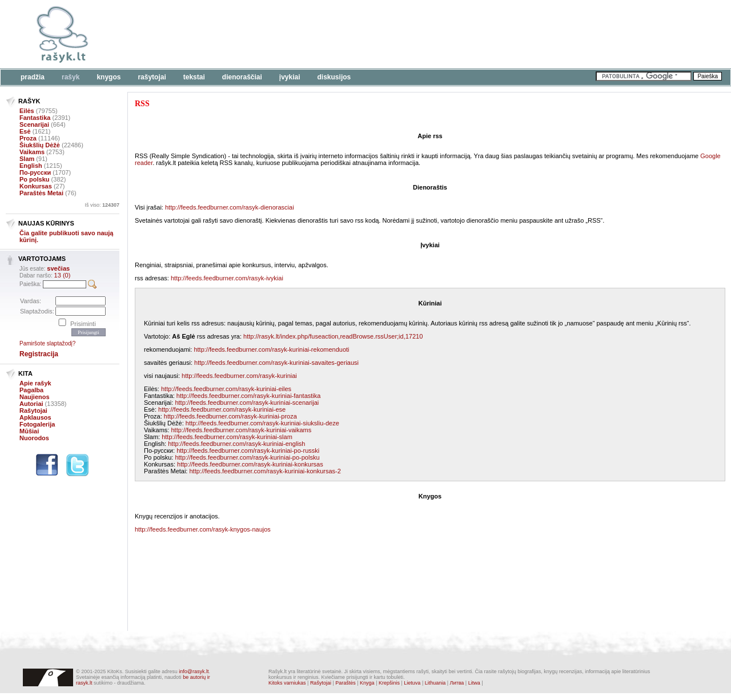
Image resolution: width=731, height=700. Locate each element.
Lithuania (435, 683)
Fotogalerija (37, 424)
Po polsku (35, 179)
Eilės (27, 111)
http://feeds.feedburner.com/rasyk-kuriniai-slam (227, 437)
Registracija (39, 354)
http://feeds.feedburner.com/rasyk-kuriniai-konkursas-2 (265, 471)
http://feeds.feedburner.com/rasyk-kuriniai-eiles (226, 389)
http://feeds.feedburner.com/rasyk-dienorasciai (230, 207)
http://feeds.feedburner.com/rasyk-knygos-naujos (203, 529)
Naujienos (35, 397)
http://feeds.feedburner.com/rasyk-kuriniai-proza (230, 416)
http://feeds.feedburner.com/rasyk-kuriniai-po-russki (248, 450)
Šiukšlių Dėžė (40, 145)
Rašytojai (152, 77)
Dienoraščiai (242, 77)
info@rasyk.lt (194, 671)
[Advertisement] (351, 34)
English (31, 166)
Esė (25, 131)
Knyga (367, 683)
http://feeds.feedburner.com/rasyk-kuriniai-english (236, 444)
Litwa (474, 683)
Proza (28, 138)
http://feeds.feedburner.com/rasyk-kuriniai (239, 376)
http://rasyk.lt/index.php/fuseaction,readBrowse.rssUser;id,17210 (333, 336)
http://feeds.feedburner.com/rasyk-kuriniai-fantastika (249, 396)
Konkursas (36, 186)
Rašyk (71, 77)
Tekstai (194, 77)
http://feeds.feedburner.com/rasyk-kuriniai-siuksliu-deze (262, 423)
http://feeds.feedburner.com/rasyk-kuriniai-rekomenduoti (271, 349)
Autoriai (31, 404)
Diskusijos (334, 77)
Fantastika (35, 118)
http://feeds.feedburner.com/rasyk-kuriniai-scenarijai (247, 403)
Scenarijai (34, 124)
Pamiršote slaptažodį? (47, 343)
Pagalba (31, 390)
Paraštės (346, 683)
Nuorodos (34, 438)
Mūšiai (29, 431)
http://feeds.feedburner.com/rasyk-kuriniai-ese (222, 409)
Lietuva (412, 683)
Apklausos (35, 417)
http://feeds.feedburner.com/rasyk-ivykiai (227, 278)
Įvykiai (290, 77)
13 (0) (63, 275)
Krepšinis (389, 683)
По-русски (35, 172)
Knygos (109, 77)
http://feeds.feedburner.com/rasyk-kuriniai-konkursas (250, 464)
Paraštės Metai (41, 193)
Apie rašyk (35, 383)
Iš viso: (102, 205)
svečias (58, 268)
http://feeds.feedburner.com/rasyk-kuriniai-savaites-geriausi (276, 363)
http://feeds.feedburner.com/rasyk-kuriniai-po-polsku (247, 457)
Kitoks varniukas (287, 683)
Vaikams (32, 152)
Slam (27, 159)
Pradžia (33, 77)
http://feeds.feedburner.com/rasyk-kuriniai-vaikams (241, 430)
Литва (457, 683)
